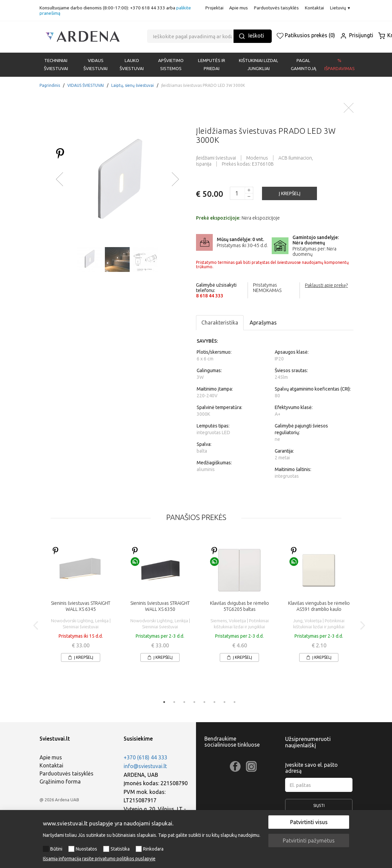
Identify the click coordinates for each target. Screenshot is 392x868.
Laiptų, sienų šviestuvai (133, 85)
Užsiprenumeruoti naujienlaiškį (308, 742)
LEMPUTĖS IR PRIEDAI (212, 65)
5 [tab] (204, 702)
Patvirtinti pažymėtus (309, 841)
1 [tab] (164, 702)
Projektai (214, 8)
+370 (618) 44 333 (145, 757)
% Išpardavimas (340, 65)
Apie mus (239, 8)
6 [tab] (214, 702)
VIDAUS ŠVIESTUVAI (95, 65)
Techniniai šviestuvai (56, 65)
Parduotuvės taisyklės (276, 8)
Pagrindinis (50, 85)
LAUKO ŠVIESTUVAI (132, 65)
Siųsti (319, 808)
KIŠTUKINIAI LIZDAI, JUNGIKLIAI (258, 65)
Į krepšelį (81, 657)
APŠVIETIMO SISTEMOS (171, 65)
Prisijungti (357, 35)
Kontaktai (314, 8)
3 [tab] (184, 702)
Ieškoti (251, 36)
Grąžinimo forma (60, 782)
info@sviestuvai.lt (145, 766)
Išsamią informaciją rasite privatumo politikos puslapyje (99, 859)
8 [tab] (235, 702)
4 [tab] (194, 702)
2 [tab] (174, 702)
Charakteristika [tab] (220, 323)
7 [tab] (224, 702)
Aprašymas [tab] (263, 323)
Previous (36, 626)
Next (362, 626)
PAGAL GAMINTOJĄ (304, 65)
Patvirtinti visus (309, 822)
